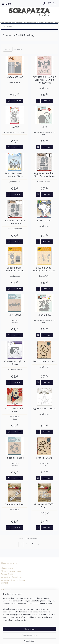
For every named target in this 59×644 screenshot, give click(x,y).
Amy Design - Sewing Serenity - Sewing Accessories (44, 80)
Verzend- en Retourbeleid (12, 577)
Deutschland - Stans (44, 361)
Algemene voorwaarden (11, 571)
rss (42, 639)
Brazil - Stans (44, 221)
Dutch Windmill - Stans (15, 410)
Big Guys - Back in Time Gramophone (44, 175)
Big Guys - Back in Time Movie (15, 222)
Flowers (15, 127)
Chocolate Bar (15, 77)
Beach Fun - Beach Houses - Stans (15, 175)
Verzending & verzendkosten (13, 580)
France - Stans (44, 458)
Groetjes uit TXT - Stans (44, 506)
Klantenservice (7, 568)
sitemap (37, 639)
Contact (4, 583)
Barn (44, 127)
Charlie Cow (44, 315)
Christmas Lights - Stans (15, 363)
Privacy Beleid (7, 574)
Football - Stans (15, 458)
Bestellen (17, 101)
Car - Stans (15, 315)
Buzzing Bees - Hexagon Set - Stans (44, 269)
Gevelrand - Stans (15, 504)
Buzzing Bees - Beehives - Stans (15, 269)
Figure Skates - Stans (44, 409)
